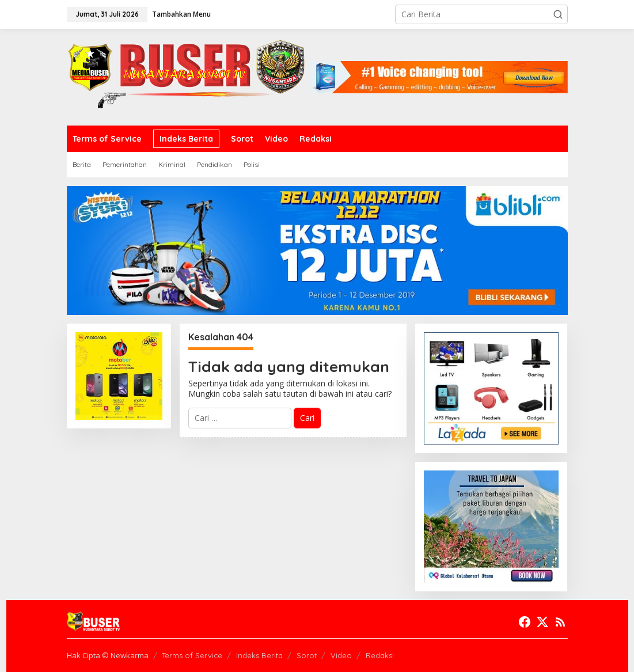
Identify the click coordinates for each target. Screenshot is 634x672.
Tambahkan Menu (181, 14)
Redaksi (380, 655)
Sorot (307, 655)
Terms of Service (192, 655)
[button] (558, 14)
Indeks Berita (259, 655)
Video (341, 655)
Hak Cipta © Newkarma (108, 655)
